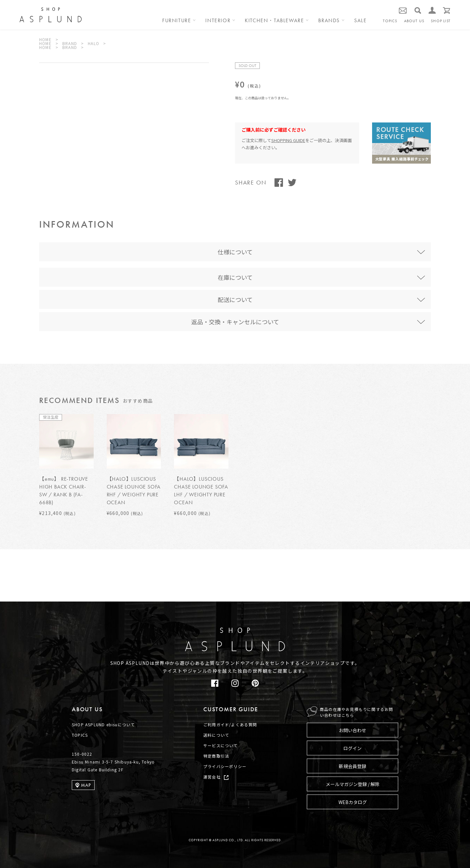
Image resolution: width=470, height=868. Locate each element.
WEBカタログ (353, 802)
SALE (360, 21)
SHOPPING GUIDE (288, 140)
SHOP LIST (441, 21)
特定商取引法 (216, 756)
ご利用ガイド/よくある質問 (230, 724)
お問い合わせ (352, 730)
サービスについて (221, 745)
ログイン (352, 748)
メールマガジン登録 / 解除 (353, 784)
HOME (45, 39)
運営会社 (212, 777)
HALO (94, 43)
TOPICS (390, 21)
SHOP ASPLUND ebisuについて (103, 724)
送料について (216, 735)
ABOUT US (414, 21)
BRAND (70, 43)
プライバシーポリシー (225, 766)
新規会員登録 (352, 766)
